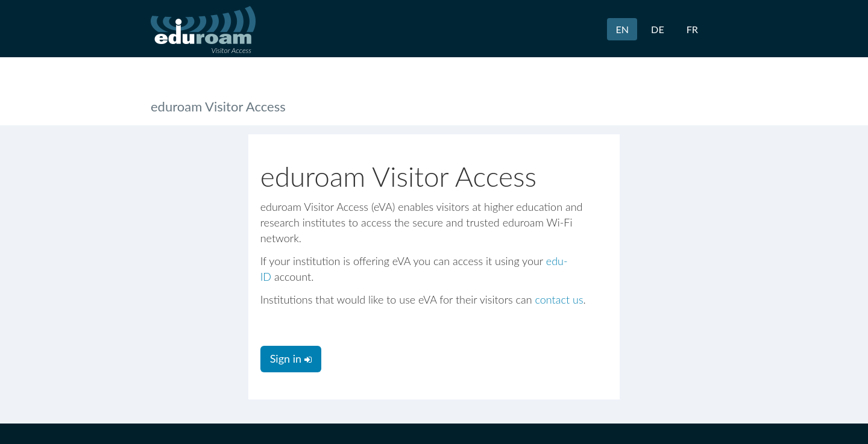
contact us (559, 299)
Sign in (291, 358)
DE (658, 29)
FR (692, 29)
